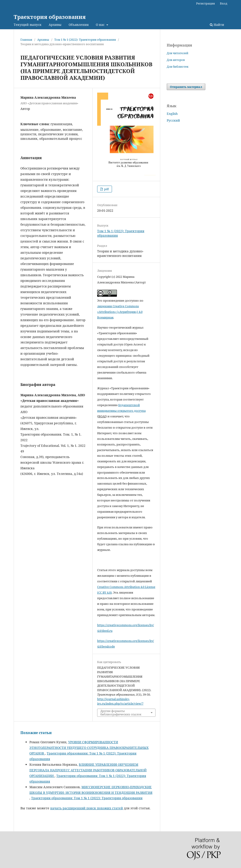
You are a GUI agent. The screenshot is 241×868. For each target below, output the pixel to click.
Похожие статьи (36, 733)
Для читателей (177, 53)
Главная (26, 40)
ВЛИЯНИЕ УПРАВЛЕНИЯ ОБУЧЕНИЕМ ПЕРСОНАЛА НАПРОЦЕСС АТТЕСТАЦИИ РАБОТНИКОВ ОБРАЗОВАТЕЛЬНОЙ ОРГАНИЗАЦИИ (88, 770)
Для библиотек (178, 67)
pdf (106, 189)
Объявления (79, 25)
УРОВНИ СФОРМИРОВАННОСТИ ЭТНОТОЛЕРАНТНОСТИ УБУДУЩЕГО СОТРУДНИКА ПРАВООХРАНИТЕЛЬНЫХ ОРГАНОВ (89, 748)
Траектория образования (50, 17)
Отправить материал (186, 87)
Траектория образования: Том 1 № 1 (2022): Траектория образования (87, 798)
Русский (173, 120)
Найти (217, 25)
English (172, 114)
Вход (224, 3)
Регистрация (205, 3)
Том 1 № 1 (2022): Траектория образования (85, 40)
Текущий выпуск (28, 25)
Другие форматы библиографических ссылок (121, 712)
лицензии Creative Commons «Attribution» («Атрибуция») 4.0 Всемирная (120, 312)
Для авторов (176, 60)
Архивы (55, 25)
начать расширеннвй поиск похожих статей (87, 808)
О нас (101, 25)
